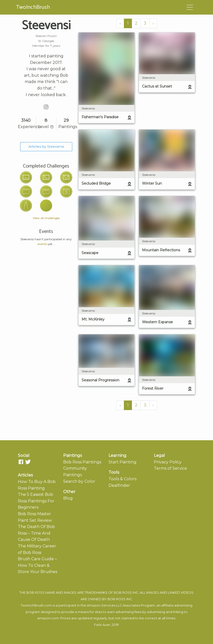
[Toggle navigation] (190, 7)
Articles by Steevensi (46, 146)
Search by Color (79, 481)
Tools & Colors (122, 479)
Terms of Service (170, 468)
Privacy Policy (168, 462)
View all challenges (46, 218)
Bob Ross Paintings (82, 462)
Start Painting (122, 462)
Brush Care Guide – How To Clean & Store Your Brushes (38, 565)
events (42, 244)
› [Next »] (153, 23)
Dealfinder (119, 485)
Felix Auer (102, 625)
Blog (68, 498)
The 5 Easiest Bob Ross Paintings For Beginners (36, 501)
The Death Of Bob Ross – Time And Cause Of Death (36, 533)
